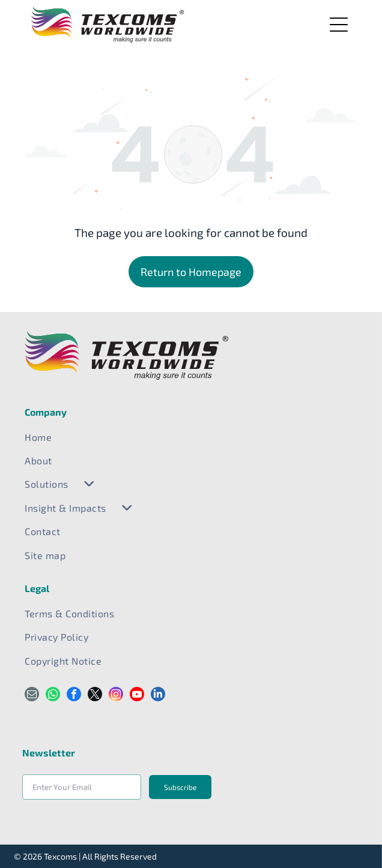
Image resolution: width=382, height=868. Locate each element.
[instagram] (116, 696)
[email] (32, 696)
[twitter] (95, 696)
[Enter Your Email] (82, 787)
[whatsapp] (53, 696)
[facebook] (74, 696)
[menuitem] (191, 437)
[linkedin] (158, 696)
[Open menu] (339, 25)
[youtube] (137, 696)
